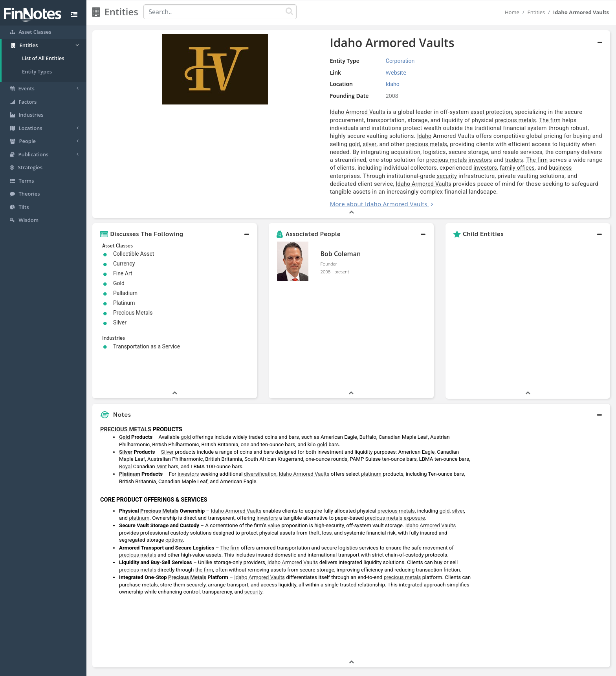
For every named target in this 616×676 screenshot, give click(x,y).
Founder (328, 240)
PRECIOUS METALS (126, 368)
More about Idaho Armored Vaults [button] (254, 180)
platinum (371, 413)
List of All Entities (43, 58)
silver (539, 128)
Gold (125, 376)
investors (439, 144)
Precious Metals (159, 450)
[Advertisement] (544, 479)
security (558, 152)
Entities (536, 12)
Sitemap (280, 668)
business (429, 152)
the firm (204, 508)
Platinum (130, 413)
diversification (260, 413)
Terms (344, 668)
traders (473, 144)
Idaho (320, 128)
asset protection (367, 112)
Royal (125, 405)
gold (523, 128)
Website (296, 72)
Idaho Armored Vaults (233, 112)
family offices (385, 152)
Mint (162, 405)
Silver (126, 391)
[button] (175, 210)
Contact (368, 668)
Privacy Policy (313, 668)
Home (512, 12)
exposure (414, 457)
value (274, 464)
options (174, 479)
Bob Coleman (340, 230)
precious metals (279, 120)
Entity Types (37, 71)
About (256, 668)
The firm (313, 120)
